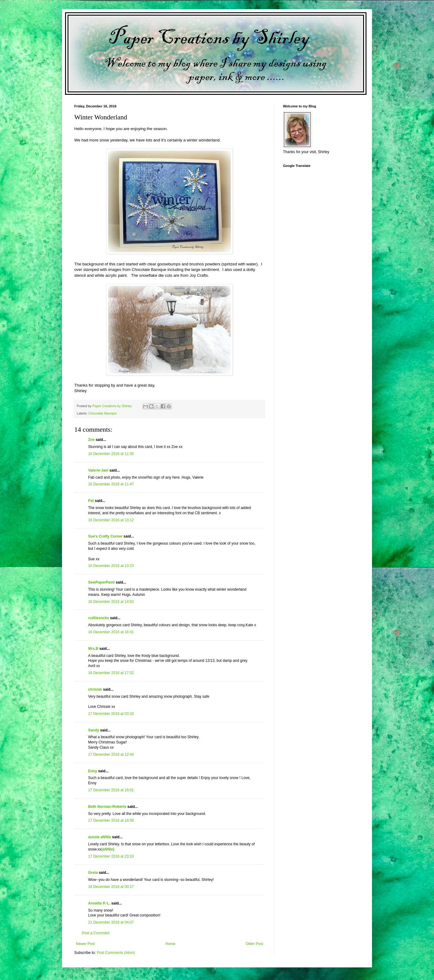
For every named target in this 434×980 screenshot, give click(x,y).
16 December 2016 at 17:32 (111, 673)
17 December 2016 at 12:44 (111, 754)
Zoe (91, 440)
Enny (93, 771)
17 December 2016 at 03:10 (111, 714)
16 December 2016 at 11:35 (111, 454)
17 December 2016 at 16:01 (111, 790)
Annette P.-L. (100, 903)
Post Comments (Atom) (116, 953)
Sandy (94, 730)
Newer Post (85, 944)
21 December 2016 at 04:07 (111, 922)
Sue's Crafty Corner (105, 536)
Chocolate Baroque (103, 413)
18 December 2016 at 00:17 (111, 887)
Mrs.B (93, 649)
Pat (91, 501)
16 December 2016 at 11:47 (111, 484)
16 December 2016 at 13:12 (111, 520)
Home (170, 944)
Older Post (254, 944)
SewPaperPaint (101, 582)
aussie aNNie (100, 837)
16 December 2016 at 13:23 (111, 566)
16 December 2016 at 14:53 (111, 602)
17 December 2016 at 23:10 (111, 856)
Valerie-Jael (98, 470)
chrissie (95, 689)
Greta (93, 873)
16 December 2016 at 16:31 (111, 632)
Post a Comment (96, 933)
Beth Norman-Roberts (107, 807)
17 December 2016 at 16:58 (111, 820)
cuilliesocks (99, 618)
